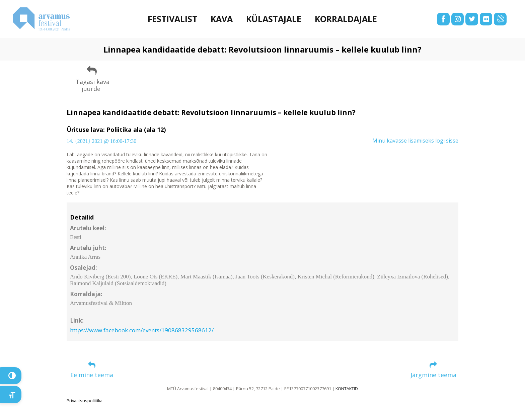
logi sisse (447, 141)
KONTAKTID (347, 389)
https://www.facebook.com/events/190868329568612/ (142, 330)
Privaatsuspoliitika (85, 401)
